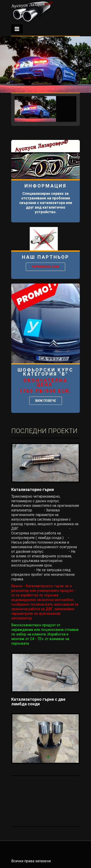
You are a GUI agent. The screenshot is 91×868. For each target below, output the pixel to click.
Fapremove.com (45, 267)
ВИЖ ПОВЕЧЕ (46, 401)
